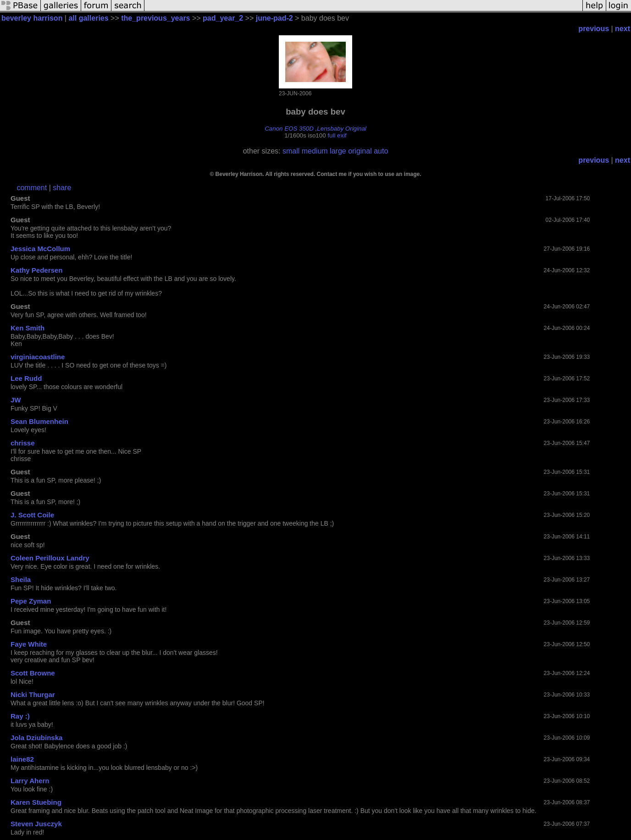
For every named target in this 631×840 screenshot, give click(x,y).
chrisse (23, 443)
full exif (337, 135)
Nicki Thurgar (33, 695)
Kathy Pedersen (36, 270)
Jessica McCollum (40, 249)
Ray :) (20, 716)
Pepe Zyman (31, 601)
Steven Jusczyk (36, 824)
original (360, 151)
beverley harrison (32, 18)
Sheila (21, 579)
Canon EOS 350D (289, 129)
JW (16, 400)
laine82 (22, 759)
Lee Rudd (26, 378)
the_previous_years (155, 18)
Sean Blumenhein (39, 421)
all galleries (88, 18)
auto (381, 151)
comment (32, 188)
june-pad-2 (274, 18)
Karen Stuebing (36, 802)
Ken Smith (28, 328)
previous (594, 29)
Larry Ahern (30, 781)
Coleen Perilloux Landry (50, 558)
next (623, 29)
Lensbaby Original (341, 129)
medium (315, 151)
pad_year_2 (223, 18)
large (338, 151)
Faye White (29, 644)
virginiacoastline (38, 357)
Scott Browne (33, 673)
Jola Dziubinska (36, 738)
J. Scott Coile (32, 515)
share (62, 188)
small (291, 151)
